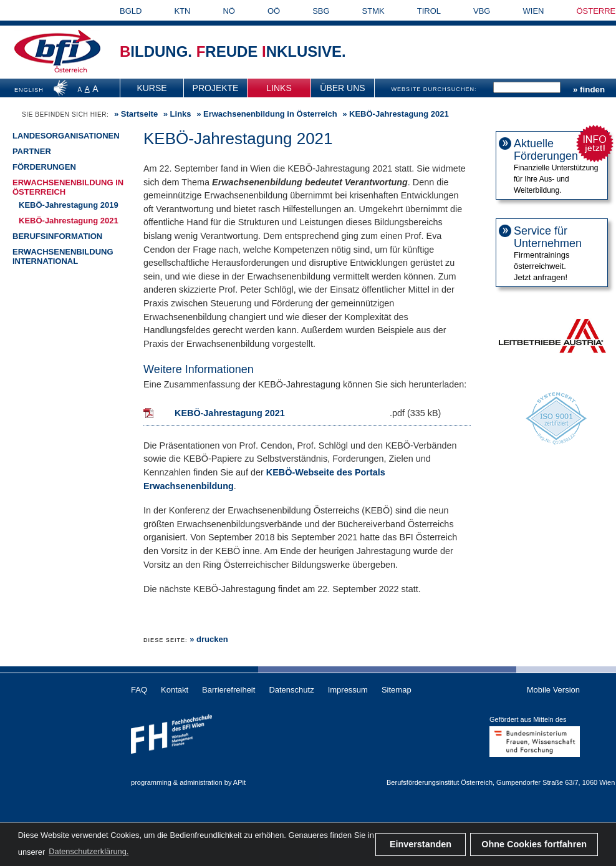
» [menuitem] (135, 114)
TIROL (429, 11)
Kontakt (175, 690)
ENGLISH (29, 90)
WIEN (534, 11)
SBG (321, 11)
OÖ (274, 11)
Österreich (71, 70)
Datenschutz (291, 690)
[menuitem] (152, 88)
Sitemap (397, 690)
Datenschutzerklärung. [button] (89, 851)
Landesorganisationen (66, 136)
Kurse (152, 88)
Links (279, 88)
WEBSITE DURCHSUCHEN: (434, 89)
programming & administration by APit (188, 782)
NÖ (229, 11)
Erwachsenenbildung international (63, 256)
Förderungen (44, 167)
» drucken (209, 639)
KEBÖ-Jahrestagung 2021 (69, 221)
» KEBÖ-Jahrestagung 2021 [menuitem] (395, 114)
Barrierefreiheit (229, 690)
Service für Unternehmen (548, 237)
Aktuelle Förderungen (546, 150)
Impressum (348, 690)
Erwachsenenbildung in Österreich (270, 114)
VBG (482, 11)
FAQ (139, 690)
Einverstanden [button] (421, 844)
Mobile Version (553, 690)
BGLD (131, 11)
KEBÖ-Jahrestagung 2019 (69, 205)
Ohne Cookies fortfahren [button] (534, 844)
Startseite (139, 114)
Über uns (342, 88)
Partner (32, 151)
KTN (182, 11)
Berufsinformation (57, 236)
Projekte (216, 88)
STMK (373, 11)
